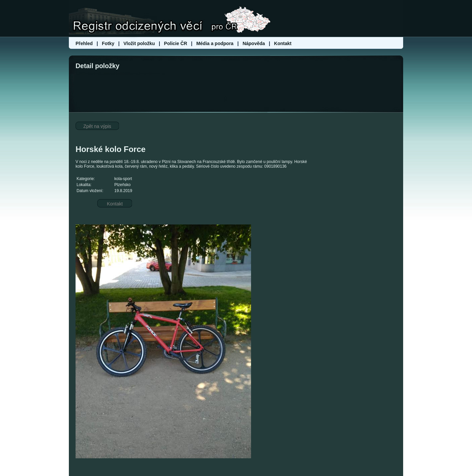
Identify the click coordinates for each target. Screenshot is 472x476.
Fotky (108, 43)
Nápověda (254, 43)
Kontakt (283, 43)
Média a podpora (215, 43)
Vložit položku (139, 43)
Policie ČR (176, 43)
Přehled (85, 43)
